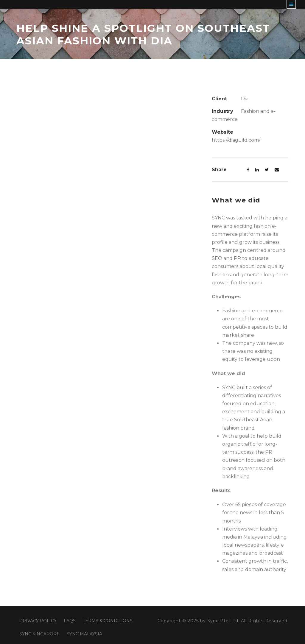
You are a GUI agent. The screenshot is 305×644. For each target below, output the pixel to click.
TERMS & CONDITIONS (108, 621)
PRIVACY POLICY (38, 621)
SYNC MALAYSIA (84, 634)
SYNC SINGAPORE (39, 634)
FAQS (70, 621)
